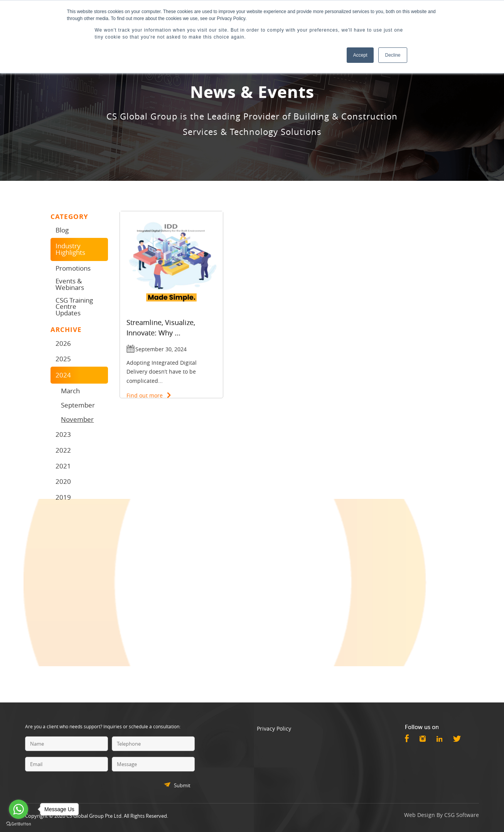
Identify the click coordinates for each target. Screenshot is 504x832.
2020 (63, 481)
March (70, 391)
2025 (63, 359)
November (77, 419)
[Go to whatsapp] (19, 809)
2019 (63, 497)
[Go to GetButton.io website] (19, 824)
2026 (63, 343)
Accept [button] (360, 55)
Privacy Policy (274, 728)
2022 (63, 450)
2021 (63, 466)
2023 (63, 434)
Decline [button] (393, 55)
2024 (63, 375)
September (78, 405)
